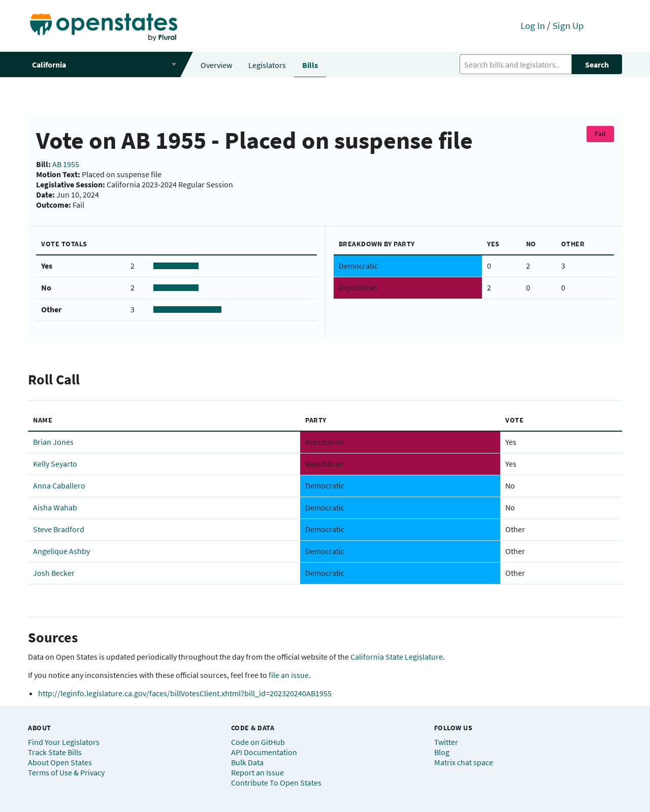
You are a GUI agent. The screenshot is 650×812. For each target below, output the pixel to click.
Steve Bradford (59, 529)
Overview (216, 65)
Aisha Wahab (55, 507)
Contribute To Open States (276, 783)
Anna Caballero (59, 485)
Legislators (267, 65)
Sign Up (568, 25)
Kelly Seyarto (55, 464)
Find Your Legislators (64, 742)
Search (597, 64)
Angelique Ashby (61, 551)
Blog (442, 752)
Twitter (446, 742)
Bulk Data (247, 762)
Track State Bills (55, 752)
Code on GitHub (258, 742)
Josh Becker (54, 573)
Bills (310, 65)
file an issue (289, 675)
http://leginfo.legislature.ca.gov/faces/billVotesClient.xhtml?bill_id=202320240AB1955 (185, 693)
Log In (533, 25)
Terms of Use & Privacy (66, 772)
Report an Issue (257, 772)
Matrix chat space (464, 762)
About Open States (60, 762)
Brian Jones (53, 442)
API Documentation (264, 752)
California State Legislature (397, 657)
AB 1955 (66, 164)
